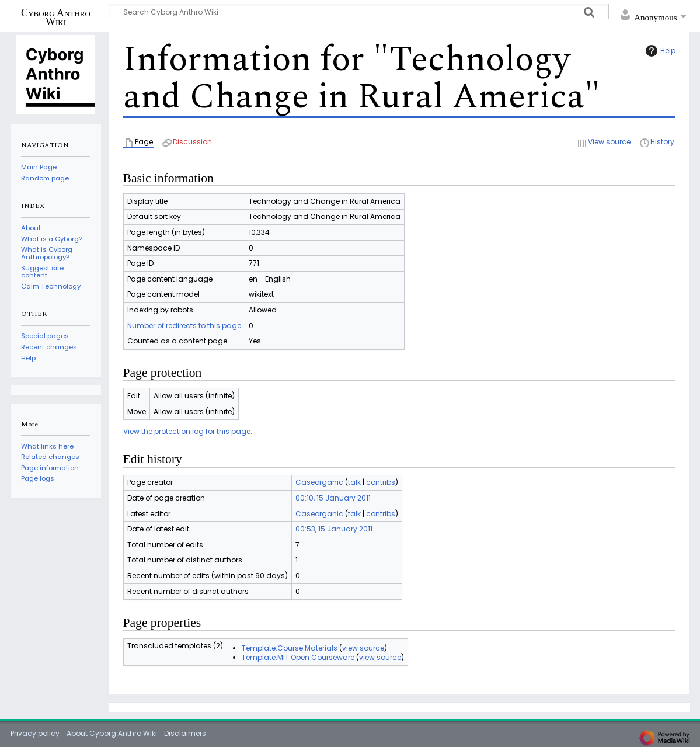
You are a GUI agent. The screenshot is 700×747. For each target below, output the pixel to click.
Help (659, 51)
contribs (381, 482)
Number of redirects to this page (184, 326)
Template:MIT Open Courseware (298, 657)
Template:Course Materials (290, 648)
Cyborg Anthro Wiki (56, 17)
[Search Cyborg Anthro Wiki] (359, 11)
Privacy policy (35, 733)
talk (354, 482)
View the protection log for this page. (188, 431)
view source (363, 648)
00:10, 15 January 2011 (333, 498)
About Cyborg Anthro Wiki (112, 733)
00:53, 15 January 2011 (334, 529)
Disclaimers (185, 733)
